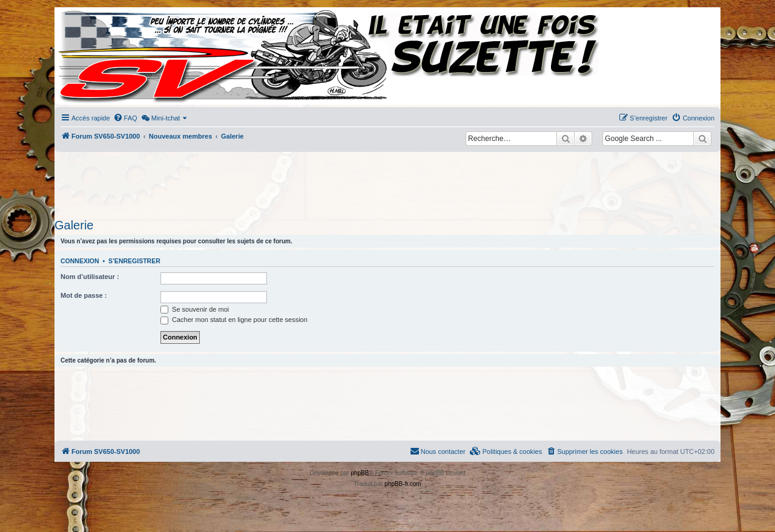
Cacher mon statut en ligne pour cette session (234, 320)
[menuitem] (125, 118)
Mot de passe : (84, 295)
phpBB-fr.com (403, 484)
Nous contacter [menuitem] (438, 451)
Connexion (80, 261)
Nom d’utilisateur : (90, 277)
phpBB (360, 473)
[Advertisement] (387, 182)
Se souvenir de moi (195, 309)
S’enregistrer (134, 261)
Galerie (74, 225)
